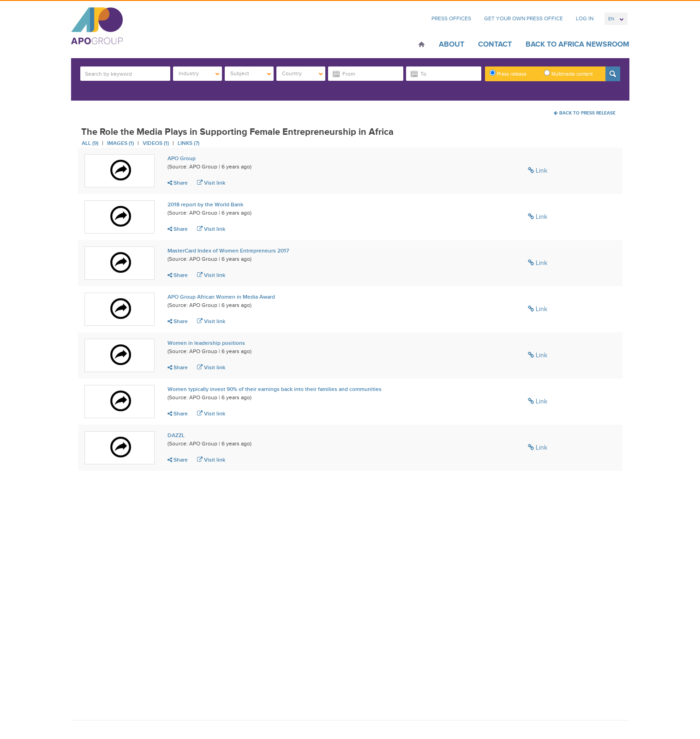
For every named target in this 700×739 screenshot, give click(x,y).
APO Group (182, 158)
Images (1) (120, 143)
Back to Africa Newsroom (577, 44)
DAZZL (176, 435)
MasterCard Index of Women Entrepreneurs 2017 (228, 251)
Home (422, 45)
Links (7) (188, 143)
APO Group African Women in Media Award (221, 297)
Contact (495, 44)
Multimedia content (568, 73)
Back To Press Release (585, 113)
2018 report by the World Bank (205, 204)
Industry (199, 73)
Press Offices (451, 18)
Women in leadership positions (206, 343)
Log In (585, 18)
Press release (508, 73)
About (452, 44)
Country (302, 73)
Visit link (211, 183)
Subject (251, 73)
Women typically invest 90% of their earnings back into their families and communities (275, 389)
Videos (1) (156, 143)
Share (178, 183)
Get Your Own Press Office (524, 18)
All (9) (90, 143)
